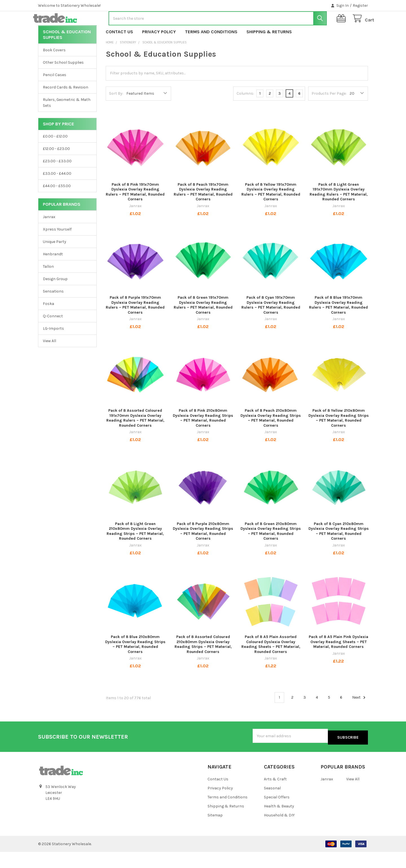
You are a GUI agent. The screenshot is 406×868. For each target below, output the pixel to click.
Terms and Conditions (211, 50)
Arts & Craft (275, 795)
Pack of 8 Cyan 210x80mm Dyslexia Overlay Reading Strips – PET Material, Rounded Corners (339, 549)
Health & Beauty (279, 822)
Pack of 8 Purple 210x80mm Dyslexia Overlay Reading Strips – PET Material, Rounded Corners (203, 549)
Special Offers (277, 813)
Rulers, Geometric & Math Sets (67, 121)
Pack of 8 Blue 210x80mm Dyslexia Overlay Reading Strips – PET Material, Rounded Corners (135, 662)
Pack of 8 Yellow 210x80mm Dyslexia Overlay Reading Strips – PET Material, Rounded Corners (339, 436)
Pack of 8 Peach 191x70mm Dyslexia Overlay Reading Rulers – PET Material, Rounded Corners (203, 210)
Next (360, 716)
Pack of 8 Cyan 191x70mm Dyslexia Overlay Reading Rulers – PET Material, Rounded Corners (271, 323)
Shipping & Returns (269, 50)
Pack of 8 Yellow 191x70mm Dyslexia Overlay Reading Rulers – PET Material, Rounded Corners (271, 210)
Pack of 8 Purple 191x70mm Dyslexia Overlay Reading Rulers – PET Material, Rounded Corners (135, 323)
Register (360, 5)
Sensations (53, 309)
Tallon (48, 284)
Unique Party (55, 260)
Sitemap (215, 831)
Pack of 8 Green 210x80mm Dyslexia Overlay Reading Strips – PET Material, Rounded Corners (271, 549)
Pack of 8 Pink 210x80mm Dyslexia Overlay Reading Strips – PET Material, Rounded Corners (203, 436)
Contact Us (119, 50)
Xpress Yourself (57, 247)
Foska (48, 322)
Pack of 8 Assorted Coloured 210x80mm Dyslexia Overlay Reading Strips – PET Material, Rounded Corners (203, 662)
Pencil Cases (55, 93)
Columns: (245, 111)
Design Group (55, 297)
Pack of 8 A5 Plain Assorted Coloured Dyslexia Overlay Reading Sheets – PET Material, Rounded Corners (271, 662)
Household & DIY (279, 831)
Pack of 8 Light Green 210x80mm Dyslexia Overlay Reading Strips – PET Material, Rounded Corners (135, 549)
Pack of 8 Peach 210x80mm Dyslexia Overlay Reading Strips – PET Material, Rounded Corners (271, 436)
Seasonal (272, 804)
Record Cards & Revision (66, 105)
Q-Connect (53, 334)
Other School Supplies (63, 80)
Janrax (49, 235)
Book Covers (54, 68)
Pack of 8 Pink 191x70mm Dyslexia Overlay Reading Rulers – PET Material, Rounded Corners (135, 210)
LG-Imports (53, 346)
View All (49, 359)
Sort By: (116, 111)
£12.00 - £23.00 (56, 167)
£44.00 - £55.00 (57, 204)
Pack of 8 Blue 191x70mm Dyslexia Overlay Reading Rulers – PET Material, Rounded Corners (338, 323)
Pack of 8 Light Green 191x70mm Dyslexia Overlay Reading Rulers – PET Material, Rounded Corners (339, 210)
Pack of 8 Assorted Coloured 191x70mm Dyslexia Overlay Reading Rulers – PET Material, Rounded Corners (135, 436)
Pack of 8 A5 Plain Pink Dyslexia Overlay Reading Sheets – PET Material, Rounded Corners (338, 660)
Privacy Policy (159, 50)
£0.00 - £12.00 (55, 154)
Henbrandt (53, 272)
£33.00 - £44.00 (57, 191)
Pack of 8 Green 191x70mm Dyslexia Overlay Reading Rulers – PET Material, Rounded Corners (203, 323)
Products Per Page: (329, 111)
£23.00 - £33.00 (57, 179)
